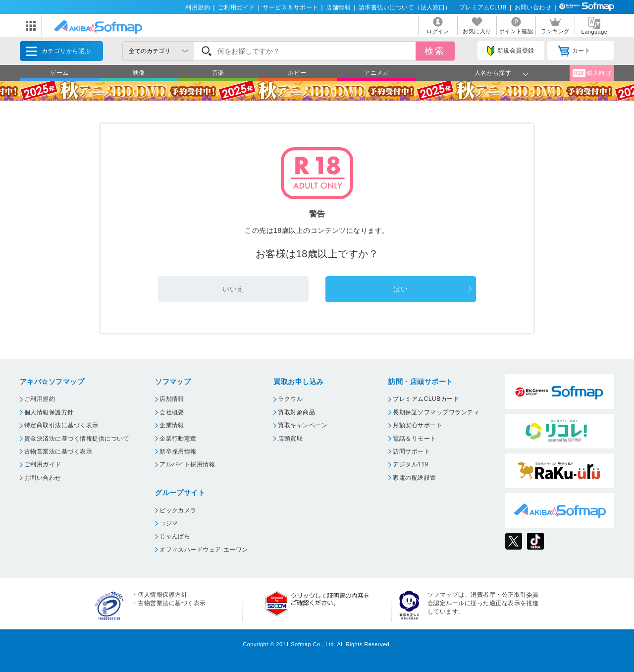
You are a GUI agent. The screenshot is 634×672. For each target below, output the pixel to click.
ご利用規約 (40, 399)
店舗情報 (338, 7)
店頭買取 (290, 439)
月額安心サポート (418, 425)
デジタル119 (410, 464)
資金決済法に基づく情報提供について (77, 439)
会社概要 (172, 412)
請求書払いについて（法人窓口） (405, 7)
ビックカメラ (178, 510)
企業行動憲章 (178, 439)
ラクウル (290, 399)
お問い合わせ (533, 7)
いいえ (233, 289)
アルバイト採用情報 (187, 464)
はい (400, 289)
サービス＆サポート (290, 7)
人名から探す (493, 73)
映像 (139, 73)
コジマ (169, 523)
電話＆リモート (414, 439)
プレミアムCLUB (483, 7)
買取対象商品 (296, 412)
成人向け (592, 73)
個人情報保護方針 (49, 412)
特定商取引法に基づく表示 (61, 425)
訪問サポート (411, 451)
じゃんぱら (175, 536)
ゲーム (59, 73)
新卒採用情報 (178, 451)
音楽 (218, 73)
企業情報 (172, 425)
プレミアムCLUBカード (426, 399)
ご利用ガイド (237, 7)
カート (574, 51)
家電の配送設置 (414, 478)
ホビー (297, 73)
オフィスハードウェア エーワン (204, 550)
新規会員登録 (511, 51)
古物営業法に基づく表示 (58, 451)
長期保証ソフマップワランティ (436, 412)
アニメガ (376, 73)
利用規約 (198, 7)
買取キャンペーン (303, 425)
